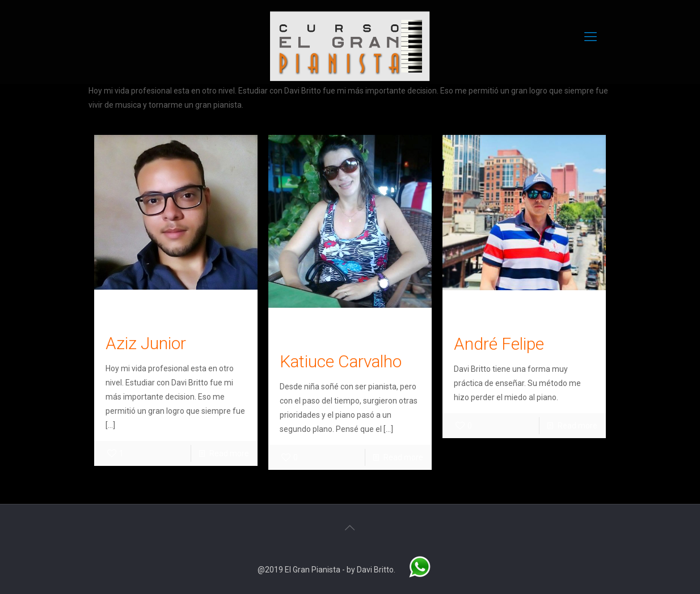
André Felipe (499, 344)
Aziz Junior (146, 343)
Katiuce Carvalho (341, 361)
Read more (229, 453)
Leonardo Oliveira (149, 308)
